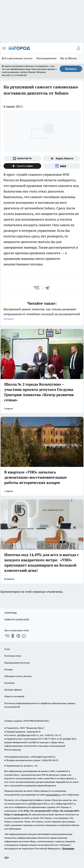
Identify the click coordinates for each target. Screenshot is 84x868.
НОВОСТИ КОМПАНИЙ (17, 620)
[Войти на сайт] (78, 48)
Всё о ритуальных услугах (17, 58)
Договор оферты (13, 690)
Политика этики (13, 656)
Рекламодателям (46, 58)
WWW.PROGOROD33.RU (36, 721)
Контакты (9, 683)
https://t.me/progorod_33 (18, 814)
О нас (7, 649)
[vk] (37, 288)
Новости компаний (14, 696)
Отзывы (9, 669)
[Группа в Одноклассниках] (13, 636)
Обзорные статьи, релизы (18, 676)
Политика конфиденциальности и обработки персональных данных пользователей (40, 705)
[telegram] (49, 288)
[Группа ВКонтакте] (22, 158)
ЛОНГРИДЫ (10, 613)
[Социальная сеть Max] (62, 166)
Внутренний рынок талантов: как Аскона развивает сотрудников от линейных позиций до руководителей (42, 314)
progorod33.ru (53, 795)
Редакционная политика (17, 663)
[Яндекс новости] (62, 158)
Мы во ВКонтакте (70, 58)
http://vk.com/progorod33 (38, 811)
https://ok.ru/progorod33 (66, 811)
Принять (71, 69)
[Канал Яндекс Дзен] (22, 166)
